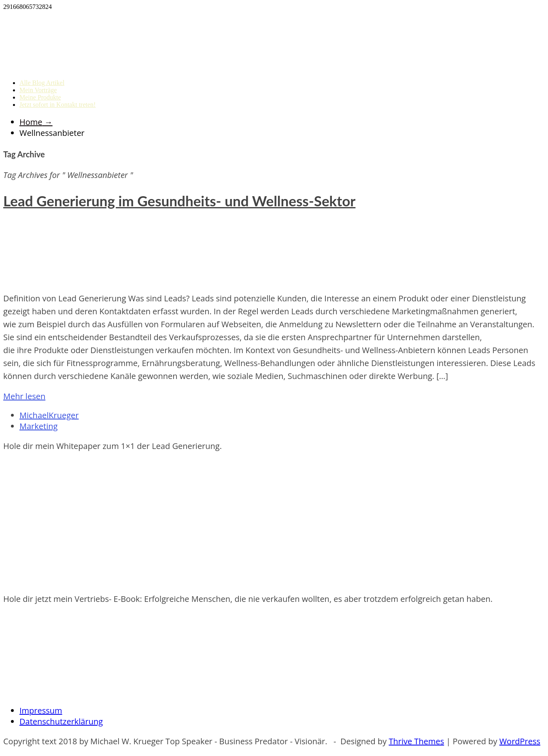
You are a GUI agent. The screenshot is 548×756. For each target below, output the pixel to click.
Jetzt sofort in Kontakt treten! (57, 105)
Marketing (38, 426)
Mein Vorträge (38, 90)
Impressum (41, 710)
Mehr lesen (24, 396)
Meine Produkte (40, 97)
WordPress (520, 741)
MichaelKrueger (49, 415)
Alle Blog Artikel (42, 83)
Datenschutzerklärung (61, 721)
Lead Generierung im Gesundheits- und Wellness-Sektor (179, 201)
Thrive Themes (416, 741)
